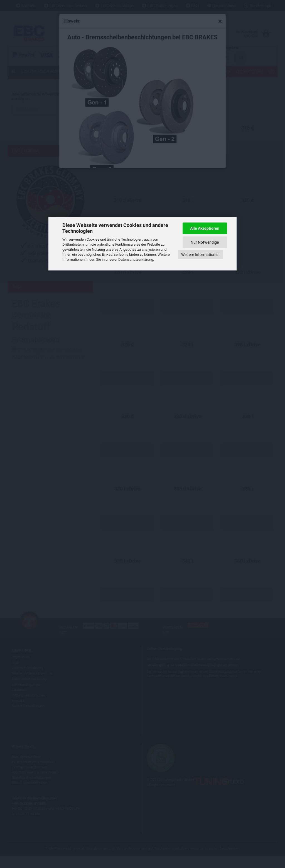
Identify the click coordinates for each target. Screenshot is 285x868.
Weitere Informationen (200, 255)
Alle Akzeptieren (205, 228)
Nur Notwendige (205, 242)
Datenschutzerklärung (136, 259)
